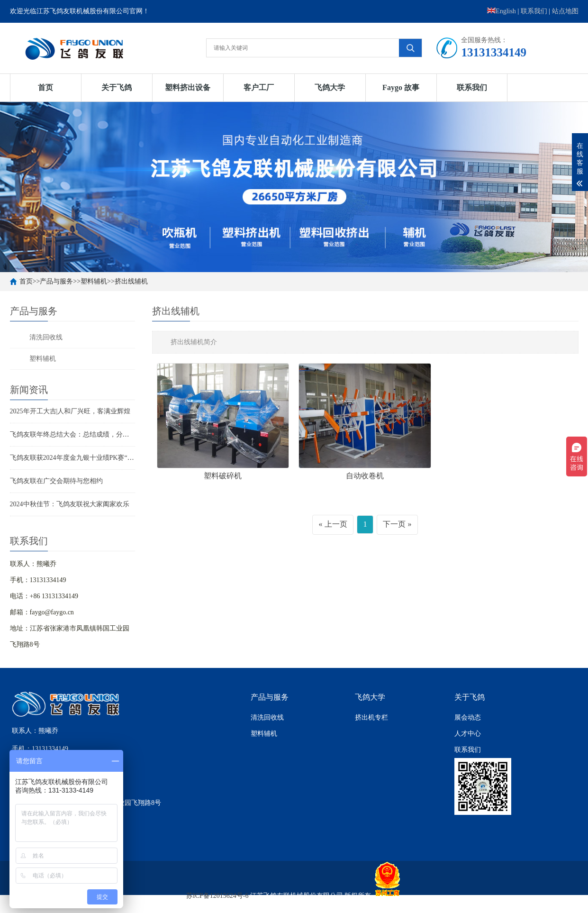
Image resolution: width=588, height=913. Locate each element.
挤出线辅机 (131, 281)
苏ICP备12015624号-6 (217, 896)
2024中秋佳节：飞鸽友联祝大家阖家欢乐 (70, 504)
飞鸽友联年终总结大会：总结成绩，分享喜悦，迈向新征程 (96, 434)
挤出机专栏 (371, 717)
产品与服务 (56, 281)
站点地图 (565, 11)
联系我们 (534, 11)
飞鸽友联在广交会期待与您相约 (56, 481)
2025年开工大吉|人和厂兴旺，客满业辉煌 (70, 411)
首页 (45, 87)
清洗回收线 (46, 337)
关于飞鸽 (117, 87)
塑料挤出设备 (188, 87)
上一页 (336, 524)
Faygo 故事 (401, 87)
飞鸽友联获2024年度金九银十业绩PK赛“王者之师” (83, 458)
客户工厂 (259, 87)
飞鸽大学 (330, 87)
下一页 (394, 524)
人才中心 (468, 734)
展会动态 (468, 717)
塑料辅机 (94, 281)
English (502, 11)
